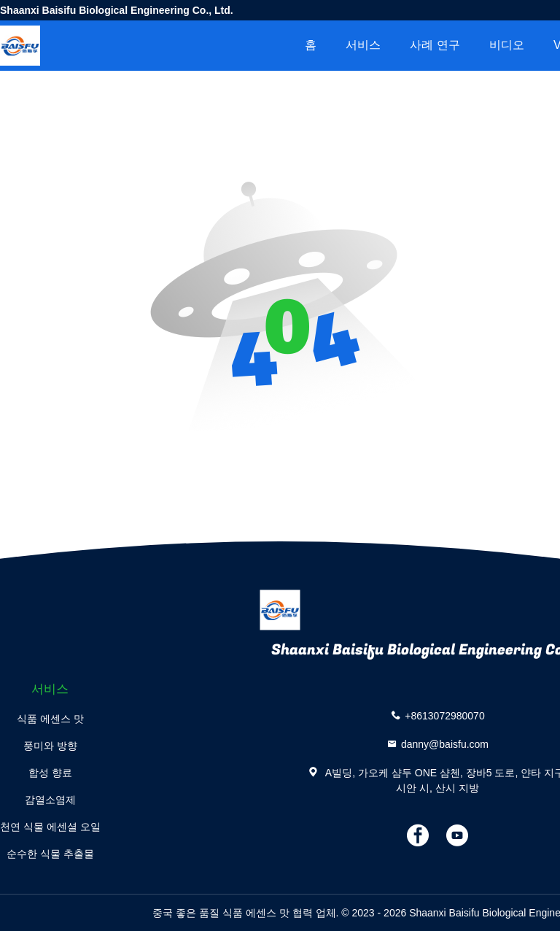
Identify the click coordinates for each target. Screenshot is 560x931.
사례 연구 (435, 45)
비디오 (507, 45)
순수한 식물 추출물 (50, 854)
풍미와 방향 (50, 746)
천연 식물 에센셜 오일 (50, 827)
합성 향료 (50, 773)
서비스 (363, 45)
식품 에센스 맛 (50, 719)
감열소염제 (50, 800)
